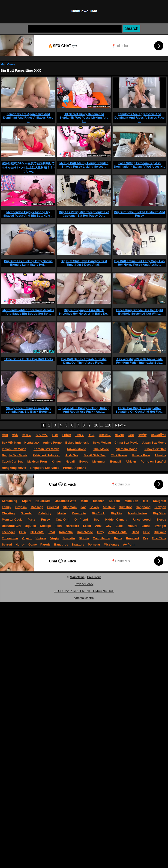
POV (146, 532)
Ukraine (161, 455)
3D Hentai (37, 532)
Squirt (26, 501)
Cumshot (125, 507)
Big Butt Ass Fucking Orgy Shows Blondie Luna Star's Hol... (28, 263)
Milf (146, 501)
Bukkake (160, 532)
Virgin (55, 538)
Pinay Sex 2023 (155, 449)
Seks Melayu (102, 443)
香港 (15, 435)
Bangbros (61, 544)
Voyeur (27, 538)
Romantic (66, 532)
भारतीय (142, 435)
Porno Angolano (75, 468)
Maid (84, 501)
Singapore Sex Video (44, 468)
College (45, 526)
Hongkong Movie (14, 468)
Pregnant (132, 538)
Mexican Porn (37, 462)
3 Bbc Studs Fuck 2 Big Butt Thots (28, 359)
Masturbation (138, 513)
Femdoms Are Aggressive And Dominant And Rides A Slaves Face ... (28, 118)
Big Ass (30, 526)
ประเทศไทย (158, 435)
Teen (58, 526)
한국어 (119, 435)
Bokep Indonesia (77, 443)
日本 (55, 435)
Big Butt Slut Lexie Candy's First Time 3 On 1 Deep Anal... (84, 263)
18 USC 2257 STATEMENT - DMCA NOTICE (84, 591)
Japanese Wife (66, 501)
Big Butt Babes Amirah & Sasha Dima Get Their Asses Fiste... (84, 361)
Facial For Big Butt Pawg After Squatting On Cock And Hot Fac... (140, 410)
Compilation (101, 538)
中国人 (27, 435)
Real (52, 532)
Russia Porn (141, 455)
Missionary (112, 544)
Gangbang (143, 507)
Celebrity (45, 513)
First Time (159, 538)
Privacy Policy (84, 584)
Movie (62, 513)
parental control (84, 598)
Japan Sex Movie (154, 443)
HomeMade (85, 532)
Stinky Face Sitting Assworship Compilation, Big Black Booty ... (28, 410)
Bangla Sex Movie (15, 455)
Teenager (8, 532)
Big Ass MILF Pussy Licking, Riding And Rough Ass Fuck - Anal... (84, 410)
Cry (146, 538)
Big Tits (116, 513)
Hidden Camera (116, 520)
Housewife (43, 501)
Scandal (27, 513)
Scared (7, 544)
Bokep (94, 507)
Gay (109, 526)
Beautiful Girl (11, 526)
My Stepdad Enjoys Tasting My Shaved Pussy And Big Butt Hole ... (28, 214)
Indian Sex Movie (14, 449)
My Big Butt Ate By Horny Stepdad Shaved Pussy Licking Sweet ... (84, 165)
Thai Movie (101, 449)
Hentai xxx (32, 443)
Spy (97, 520)
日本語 (67, 435)
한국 (91, 435)
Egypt (84, 462)
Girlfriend (81, 520)
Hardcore (72, 526)
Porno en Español (153, 462)
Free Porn (94, 577)
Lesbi (87, 526)
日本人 (80, 435)
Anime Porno (52, 443)
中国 (5, 435)
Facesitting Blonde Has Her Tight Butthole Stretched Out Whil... (139, 312)
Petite (118, 538)
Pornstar (94, 544)
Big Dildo (160, 513)
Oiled (135, 532)
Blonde (84, 538)
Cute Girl (62, 520)
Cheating (8, 513)
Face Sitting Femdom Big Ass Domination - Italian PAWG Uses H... (140, 165)
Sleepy (161, 520)
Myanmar (99, 462)
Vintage (41, 538)
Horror (20, 544)
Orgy (101, 532)
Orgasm (21, 507)
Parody (45, 544)
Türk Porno (119, 455)
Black (119, 526)
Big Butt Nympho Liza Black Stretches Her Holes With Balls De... (84, 312)
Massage (37, 507)
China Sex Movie (126, 443)
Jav (83, 507)
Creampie (79, 513)
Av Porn (129, 544)
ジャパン (42, 435)
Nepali (70, 462)
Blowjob (160, 507)
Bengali (115, 462)
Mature (133, 526)
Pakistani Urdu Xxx (46, 455)
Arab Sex (72, 455)
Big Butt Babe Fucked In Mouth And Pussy (139, 214)
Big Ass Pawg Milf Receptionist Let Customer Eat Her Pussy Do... (84, 214)
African (131, 462)
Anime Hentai (118, 532)
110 (108, 425)
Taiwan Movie (76, 449)
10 (96, 425)
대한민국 (105, 435)
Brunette (69, 538)
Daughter (160, 501)
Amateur (109, 507)
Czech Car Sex (12, 462)
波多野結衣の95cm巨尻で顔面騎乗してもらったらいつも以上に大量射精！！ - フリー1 (28, 167)
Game (33, 544)
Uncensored (142, 520)
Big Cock (98, 513)
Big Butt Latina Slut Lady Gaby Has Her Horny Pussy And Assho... (139, 263)
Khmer (56, 462)
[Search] (75, 29)
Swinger (160, 526)
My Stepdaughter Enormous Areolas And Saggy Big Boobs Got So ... (28, 312)
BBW (23, 532)
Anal (98, 526)
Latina (146, 526)
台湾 (131, 435)
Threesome (10, 538)
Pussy (45, 520)
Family (7, 507)
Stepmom (70, 507)
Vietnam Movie (127, 449)
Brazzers (78, 544)
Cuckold (53, 507)
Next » (120, 425)
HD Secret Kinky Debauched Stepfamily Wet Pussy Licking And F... (84, 118)
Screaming (9, 501)
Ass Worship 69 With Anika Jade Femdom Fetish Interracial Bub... (140, 361)
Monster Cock (12, 520)
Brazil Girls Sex (94, 455)
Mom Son (131, 501)
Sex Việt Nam (11, 443)
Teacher (98, 501)
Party (31, 520)
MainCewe (8, 64)
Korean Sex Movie (46, 449)
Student (114, 501)
